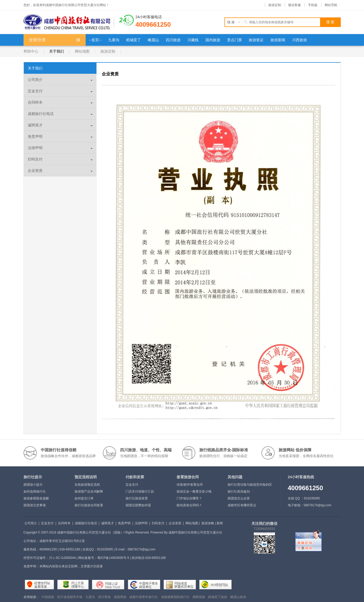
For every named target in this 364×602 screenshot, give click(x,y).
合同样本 (35, 102)
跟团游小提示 (33, 485)
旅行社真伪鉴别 (239, 491)
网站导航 (331, 5)
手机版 (313, 5)
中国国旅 (48, 597)
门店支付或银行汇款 (140, 491)
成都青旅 (120, 597)
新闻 (220, 523)
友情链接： (31, 597)
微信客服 (294, 5)
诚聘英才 (35, 125)
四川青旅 (104, 597)
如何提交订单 (84, 498)
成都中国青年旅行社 (144, 597)
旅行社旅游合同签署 (89, 505)
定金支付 (35, 91)
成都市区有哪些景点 (242, 505)
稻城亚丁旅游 (218, 597)
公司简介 (35, 80)
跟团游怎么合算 (239, 498)
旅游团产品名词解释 (89, 491)
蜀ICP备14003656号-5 (113, 558)
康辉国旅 (199, 597)
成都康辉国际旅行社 (175, 597)
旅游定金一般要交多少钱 (194, 491)
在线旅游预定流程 (87, 485)
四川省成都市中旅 (70, 597)
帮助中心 (31, 51)
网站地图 (82, 51)
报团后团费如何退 (138, 505)
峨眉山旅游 (238, 597)
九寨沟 (90, 597)
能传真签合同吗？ (189, 505)
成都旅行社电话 (41, 114)
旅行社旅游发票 (137, 498)
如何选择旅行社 (35, 491)
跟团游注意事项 (35, 505)
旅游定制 (275, 5)
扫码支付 (35, 159)
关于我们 (57, 51)
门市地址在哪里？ (189, 498)
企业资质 (35, 171)
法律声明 (35, 148)
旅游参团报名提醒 (36, 498)
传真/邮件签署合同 (190, 485)
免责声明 (35, 136)
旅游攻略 (208, 523)
